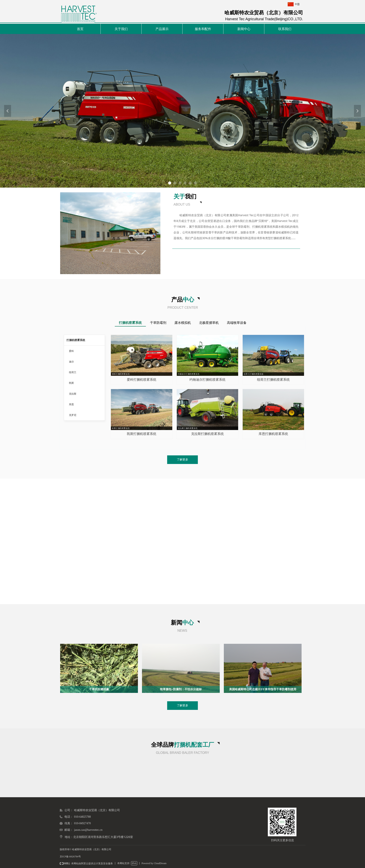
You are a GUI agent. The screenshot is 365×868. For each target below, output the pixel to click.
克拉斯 (73, 394)
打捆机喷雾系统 (130, 323)
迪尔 (71, 362)
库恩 (71, 404)
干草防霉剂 (158, 323)
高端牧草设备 (237, 323)
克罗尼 (73, 415)
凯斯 (71, 383)
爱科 (71, 351)
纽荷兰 (73, 372)
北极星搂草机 (209, 323)
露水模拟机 (183, 323)
